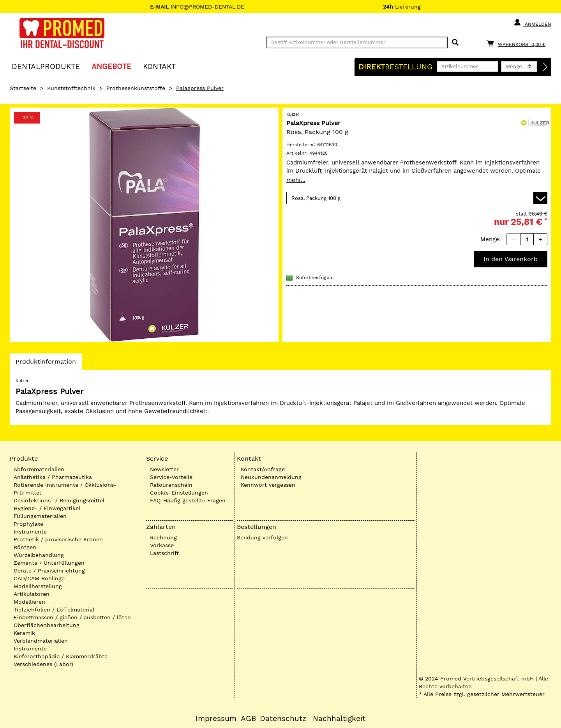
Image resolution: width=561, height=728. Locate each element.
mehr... (296, 180)
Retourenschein (171, 485)
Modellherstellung (38, 586)
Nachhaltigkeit (339, 719)
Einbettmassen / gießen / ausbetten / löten (72, 617)
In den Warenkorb (511, 259)
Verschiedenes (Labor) (43, 664)
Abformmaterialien (39, 469)
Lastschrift (164, 553)
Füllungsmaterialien (40, 516)
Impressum (216, 719)
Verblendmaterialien (41, 641)
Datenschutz (283, 719)
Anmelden (532, 23)
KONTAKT (159, 66)
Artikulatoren (32, 594)
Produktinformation (46, 364)
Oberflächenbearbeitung (47, 625)
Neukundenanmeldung (271, 477)
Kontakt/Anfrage (263, 469)
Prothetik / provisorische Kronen (58, 539)
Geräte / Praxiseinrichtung (49, 571)
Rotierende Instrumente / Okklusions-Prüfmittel (65, 489)
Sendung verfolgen (262, 537)
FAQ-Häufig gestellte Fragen (188, 500)
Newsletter (164, 469)
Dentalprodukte (46, 66)
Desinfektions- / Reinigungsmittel (59, 500)
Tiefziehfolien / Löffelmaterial (54, 610)
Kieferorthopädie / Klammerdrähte (61, 656)
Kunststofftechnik (71, 88)
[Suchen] (455, 43)
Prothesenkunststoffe (136, 88)
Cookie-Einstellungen (179, 493)
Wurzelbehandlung (39, 555)
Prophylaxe (28, 524)
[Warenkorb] (518, 43)
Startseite (23, 88)
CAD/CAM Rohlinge (39, 578)
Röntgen (25, 547)
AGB (248, 719)
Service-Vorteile (171, 477)
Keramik (24, 633)
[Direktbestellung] (545, 67)
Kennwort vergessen (268, 485)
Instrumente (30, 532)
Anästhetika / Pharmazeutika (53, 477)
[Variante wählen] (417, 198)
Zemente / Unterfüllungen (49, 563)
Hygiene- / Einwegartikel (47, 508)
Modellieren (29, 602)
